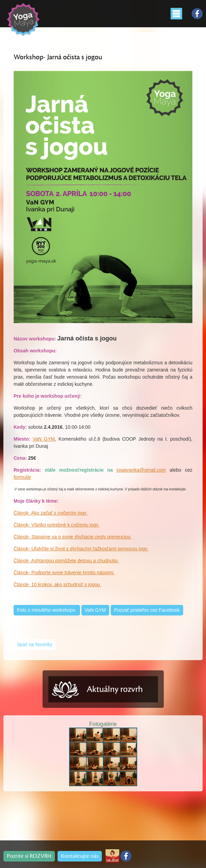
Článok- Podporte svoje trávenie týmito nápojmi (64, 573)
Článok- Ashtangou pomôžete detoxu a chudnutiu (66, 561)
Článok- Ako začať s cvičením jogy (51, 513)
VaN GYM (44, 439)
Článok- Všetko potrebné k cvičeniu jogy (57, 525)
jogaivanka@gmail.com (141, 470)
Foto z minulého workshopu (47, 610)
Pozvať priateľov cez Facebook (147, 610)
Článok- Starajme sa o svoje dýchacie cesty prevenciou (73, 537)
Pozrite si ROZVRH (29, 856)
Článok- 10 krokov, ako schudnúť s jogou (57, 584)
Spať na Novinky (35, 644)
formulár (22, 477)
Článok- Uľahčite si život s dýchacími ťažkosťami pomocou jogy (81, 549)
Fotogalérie (103, 724)
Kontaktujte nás (80, 856)
